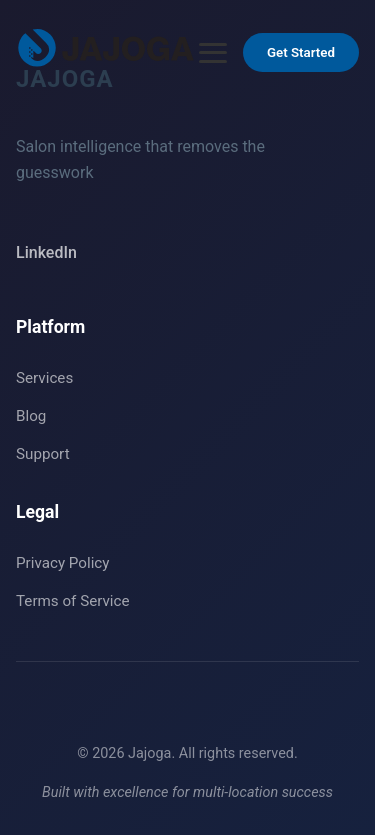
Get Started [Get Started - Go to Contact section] (301, 52)
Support (43, 454)
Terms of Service (73, 601)
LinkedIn (46, 252)
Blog (31, 416)
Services (44, 378)
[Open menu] (213, 53)
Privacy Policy (63, 563)
